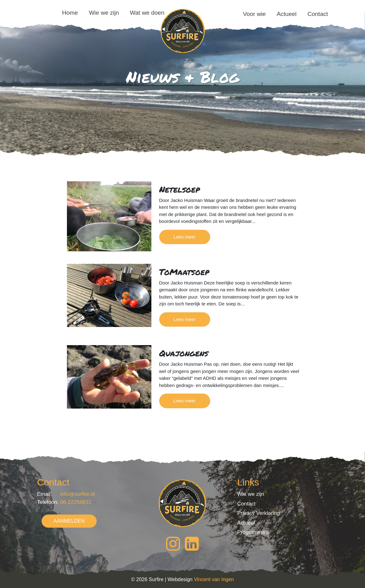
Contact (318, 14)
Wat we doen (147, 13)
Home (70, 13)
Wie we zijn (104, 13)
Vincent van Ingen (214, 579)
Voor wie (254, 14)
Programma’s (253, 532)
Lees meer (185, 237)
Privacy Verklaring (258, 513)
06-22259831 (76, 502)
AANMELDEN (69, 521)
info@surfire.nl (78, 494)
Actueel (287, 14)
